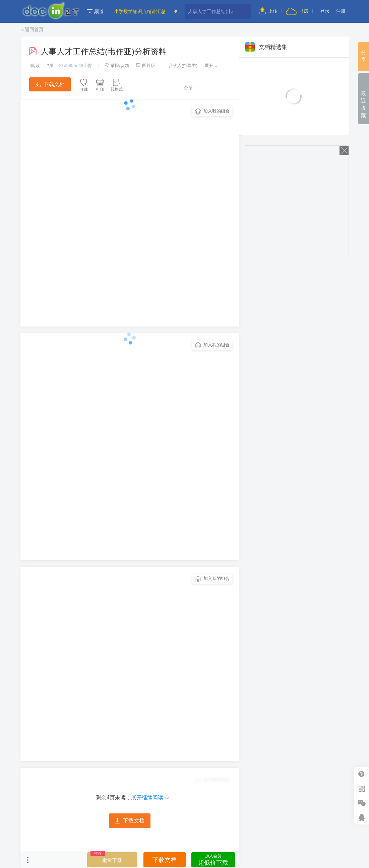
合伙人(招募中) (180, 65)
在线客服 (361, 817)
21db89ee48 (71, 65)
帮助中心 (361, 774)
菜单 (28, 860)
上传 (268, 11)
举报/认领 (117, 65)
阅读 (35, 65)
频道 (95, 11)
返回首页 (34, 29)
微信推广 (361, 803)
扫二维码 (361, 788)
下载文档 (50, 84)
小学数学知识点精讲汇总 (140, 11)
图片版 (145, 65)
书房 (297, 11)
